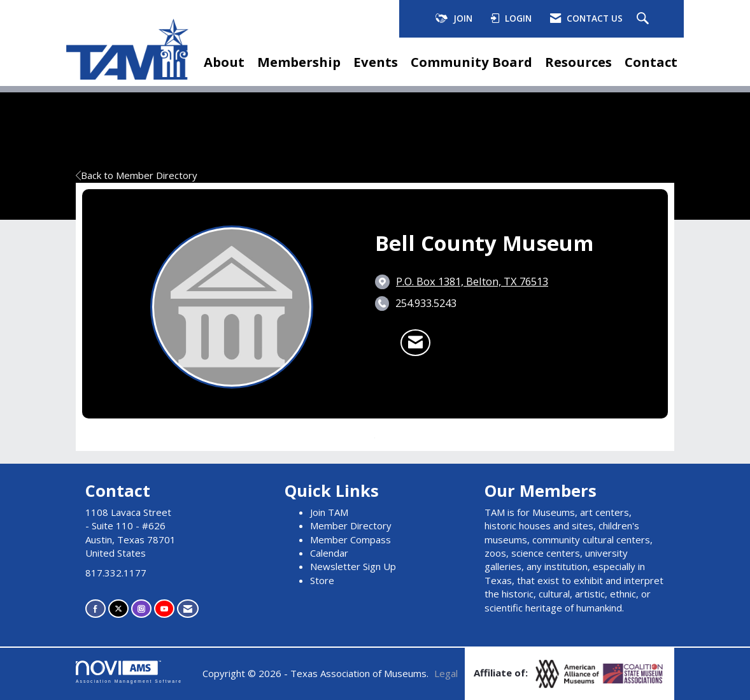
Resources (578, 62)
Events (376, 62)
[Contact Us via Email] (188, 609)
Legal (446, 673)
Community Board (471, 62)
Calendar (329, 553)
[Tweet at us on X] (118, 609)
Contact (651, 62)
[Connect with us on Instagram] (141, 609)
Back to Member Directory (137, 175)
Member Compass (350, 539)
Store (322, 580)
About (224, 62)
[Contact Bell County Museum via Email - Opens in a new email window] (415, 343)
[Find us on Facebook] (96, 609)
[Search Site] (644, 19)
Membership (299, 62)
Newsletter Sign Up (353, 566)
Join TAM (329, 512)
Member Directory (351, 525)
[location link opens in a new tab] (472, 282)
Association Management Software (129, 672)
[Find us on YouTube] (164, 609)
